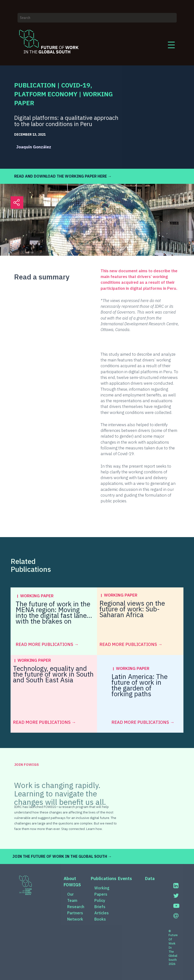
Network (75, 919)
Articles (102, 913)
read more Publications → (47, 644)
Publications (103, 879)
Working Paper (37, 596)
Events (125, 879)
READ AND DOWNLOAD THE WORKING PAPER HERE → (63, 176)
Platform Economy (46, 94)
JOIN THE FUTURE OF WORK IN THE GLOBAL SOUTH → (62, 856)
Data (150, 879)
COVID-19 (76, 85)
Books (100, 919)
